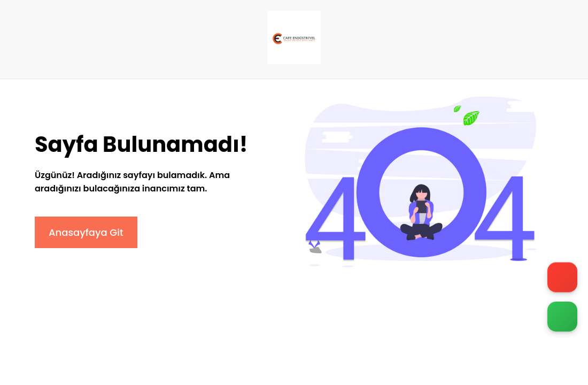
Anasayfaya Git (86, 232)
